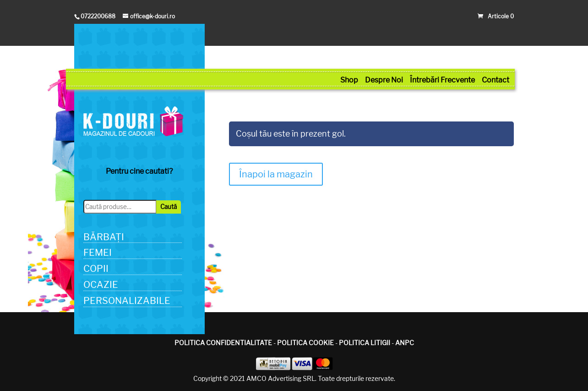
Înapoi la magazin (276, 174)
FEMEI (98, 253)
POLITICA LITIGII (365, 343)
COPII (96, 269)
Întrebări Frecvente (442, 80)
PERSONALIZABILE (127, 301)
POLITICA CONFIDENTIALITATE (223, 343)
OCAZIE (101, 285)
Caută (169, 207)
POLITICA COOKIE (305, 343)
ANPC (405, 343)
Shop (349, 80)
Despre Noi (384, 80)
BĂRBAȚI (104, 237)
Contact (495, 80)
